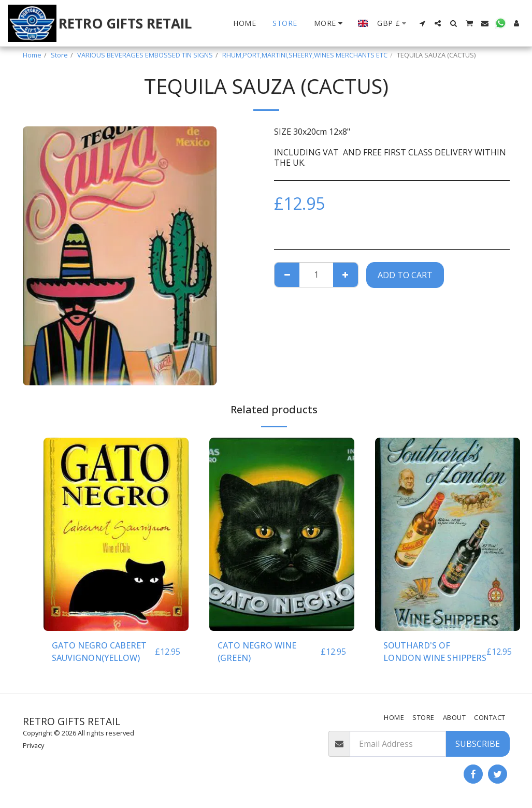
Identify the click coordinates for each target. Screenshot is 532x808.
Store (59, 55)
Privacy (33, 745)
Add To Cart (405, 275)
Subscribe (478, 744)
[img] (116, 534)
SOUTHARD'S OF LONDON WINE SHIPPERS (435, 652)
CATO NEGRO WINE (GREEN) (257, 652)
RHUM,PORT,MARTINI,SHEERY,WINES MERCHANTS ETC (305, 55)
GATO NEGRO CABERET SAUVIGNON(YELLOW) (99, 652)
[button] (422, 23)
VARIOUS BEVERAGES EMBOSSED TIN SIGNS (145, 55)
